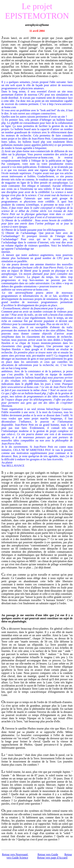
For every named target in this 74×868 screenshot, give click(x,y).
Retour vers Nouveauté (15, 854)
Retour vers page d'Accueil (52, 858)
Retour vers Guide (48, 854)
